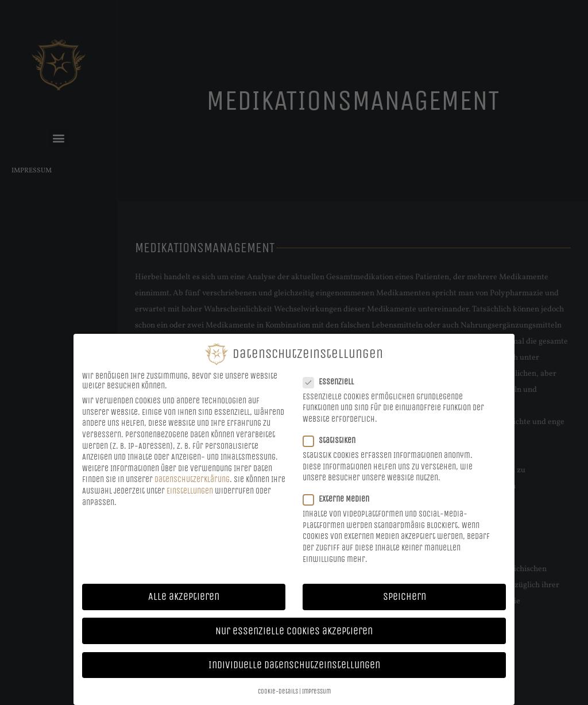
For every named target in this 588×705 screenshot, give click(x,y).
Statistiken (333, 439)
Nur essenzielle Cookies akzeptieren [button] (294, 629)
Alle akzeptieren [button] (184, 596)
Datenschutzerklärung (192, 478)
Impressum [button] (316, 690)
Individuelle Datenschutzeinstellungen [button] (294, 663)
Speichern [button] (405, 596)
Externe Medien (340, 498)
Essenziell (332, 380)
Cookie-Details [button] (278, 690)
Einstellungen (190, 489)
